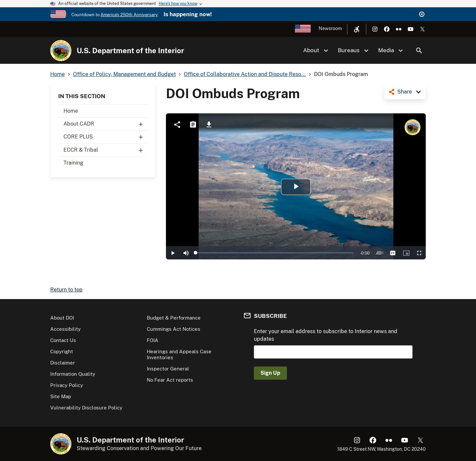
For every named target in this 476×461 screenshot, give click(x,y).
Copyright (62, 351)
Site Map (61, 396)
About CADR (105, 124)
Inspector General (168, 369)
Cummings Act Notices (174, 329)
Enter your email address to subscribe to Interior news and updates (326, 335)
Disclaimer (63, 363)
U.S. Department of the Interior (130, 51)
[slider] (275, 253)
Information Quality (73, 374)
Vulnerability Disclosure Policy (86, 408)
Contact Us (63, 340)
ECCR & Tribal (105, 150)
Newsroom (330, 28)
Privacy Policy (67, 385)
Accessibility (65, 329)
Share (405, 92)
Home (71, 111)
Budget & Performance (174, 318)
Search (419, 51)
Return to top (66, 290)
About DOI (62, 318)
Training (73, 163)
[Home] (61, 51)
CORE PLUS (105, 137)
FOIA (153, 340)
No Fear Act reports (170, 380)
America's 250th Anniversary (129, 15)
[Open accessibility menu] (357, 29)
